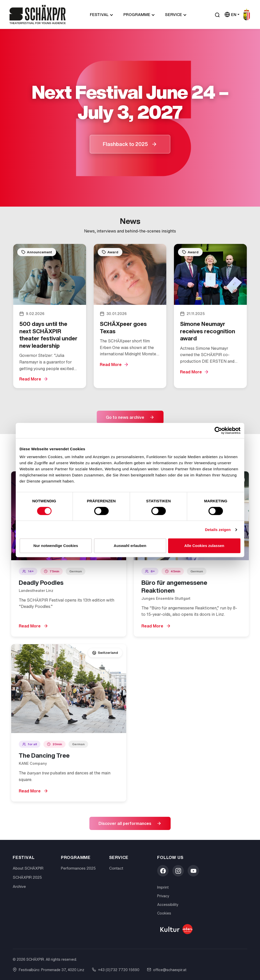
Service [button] (174, 14)
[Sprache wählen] (232, 15)
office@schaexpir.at (167, 970)
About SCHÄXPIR (28, 868)
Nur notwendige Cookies (56, 546)
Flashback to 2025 (125, 144)
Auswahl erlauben (130, 546)
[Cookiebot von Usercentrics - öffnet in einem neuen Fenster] (218, 430)
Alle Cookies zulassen (204, 546)
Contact (116, 868)
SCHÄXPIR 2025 (27, 877)
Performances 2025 (78, 868)
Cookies (164, 913)
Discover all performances (125, 823)
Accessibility (168, 904)
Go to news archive (125, 417)
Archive (19, 886)
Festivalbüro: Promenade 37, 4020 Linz (48, 970)
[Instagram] (178, 871)
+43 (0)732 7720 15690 (116, 970)
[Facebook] (163, 871)
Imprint (163, 887)
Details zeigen (218, 530)
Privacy (163, 896)
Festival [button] (99, 14)
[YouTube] (193, 871)
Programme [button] (137, 14)
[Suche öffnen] (217, 15)
